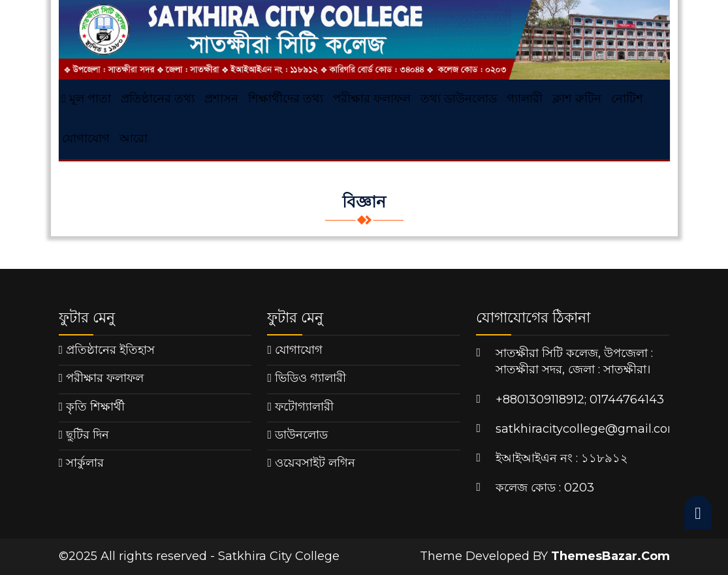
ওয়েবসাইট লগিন (315, 463)
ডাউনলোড (301, 435)
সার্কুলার (85, 463)
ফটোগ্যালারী (304, 407)
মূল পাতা (87, 99)
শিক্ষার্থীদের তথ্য (286, 99)
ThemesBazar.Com (610, 556)
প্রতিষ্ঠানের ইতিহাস (110, 350)
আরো (134, 138)
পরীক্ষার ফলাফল (372, 99)
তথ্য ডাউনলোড (459, 99)
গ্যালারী (525, 99)
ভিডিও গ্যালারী (310, 378)
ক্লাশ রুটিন (577, 99)
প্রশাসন (221, 99)
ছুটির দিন (87, 435)
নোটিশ (627, 99)
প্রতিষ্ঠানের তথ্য (158, 99)
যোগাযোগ (86, 138)
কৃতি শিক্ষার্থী (95, 407)
